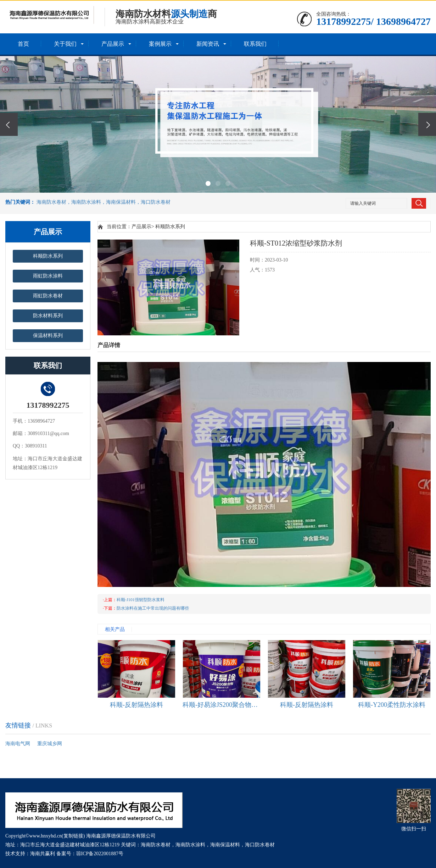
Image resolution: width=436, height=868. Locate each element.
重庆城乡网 (50, 744)
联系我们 (255, 44)
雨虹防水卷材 (48, 296)
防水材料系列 (48, 316)
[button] (208, 183)
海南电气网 (18, 744)
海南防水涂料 (190, 845)
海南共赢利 (43, 854)
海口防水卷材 (260, 845)
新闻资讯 (208, 44)
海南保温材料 (225, 845)
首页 (23, 44)
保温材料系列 (48, 336)
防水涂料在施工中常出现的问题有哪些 (153, 608)
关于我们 (65, 44)
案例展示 (160, 44)
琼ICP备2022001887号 (100, 854)
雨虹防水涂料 (48, 276)
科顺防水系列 (48, 256)
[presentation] (9, 124)
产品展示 (113, 44)
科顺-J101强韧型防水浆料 (141, 600)
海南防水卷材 (156, 845)
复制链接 (73, 836)
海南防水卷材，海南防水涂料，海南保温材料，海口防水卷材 (104, 202)
